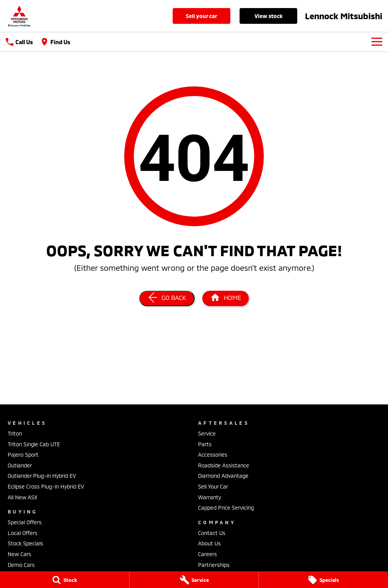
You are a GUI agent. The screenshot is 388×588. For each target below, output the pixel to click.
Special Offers (25, 522)
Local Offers (22, 533)
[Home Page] (226, 298)
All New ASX (22, 497)
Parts (205, 444)
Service (207, 433)
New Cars (19, 554)
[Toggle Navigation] (377, 42)
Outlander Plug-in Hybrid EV (42, 476)
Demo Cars (21, 565)
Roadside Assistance (224, 465)
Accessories (213, 455)
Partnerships (214, 565)
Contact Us (212, 533)
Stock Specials (25, 543)
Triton (15, 433)
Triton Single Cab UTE (34, 444)
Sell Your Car (201, 16)
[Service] (194, 580)
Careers (207, 554)
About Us (209, 543)
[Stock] (65, 580)
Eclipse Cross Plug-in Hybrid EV (46, 486)
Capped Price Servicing (226, 508)
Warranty (210, 497)
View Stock (269, 16)
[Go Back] (167, 298)
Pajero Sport (23, 455)
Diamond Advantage (223, 476)
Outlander (20, 465)
